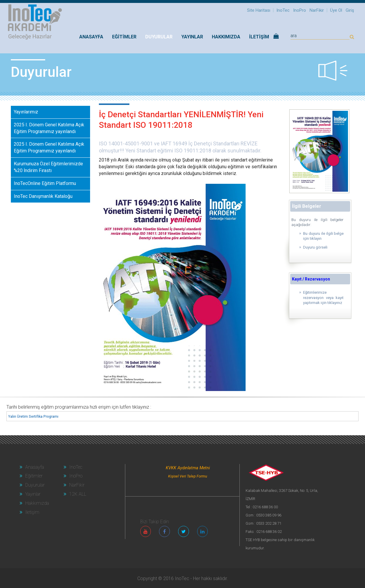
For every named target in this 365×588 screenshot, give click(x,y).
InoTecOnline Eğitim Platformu (45, 183)
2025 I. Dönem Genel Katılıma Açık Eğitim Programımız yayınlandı (49, 128)
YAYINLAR (192, 37)
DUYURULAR (159, 37)
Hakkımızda (34, 503)
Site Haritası (259, 10)
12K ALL (75, 494)
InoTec (283, 10)
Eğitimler (31, 476)
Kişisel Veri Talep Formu (188, 476)
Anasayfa (91, 37)
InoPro (300, 10)
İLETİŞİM (259, 37)
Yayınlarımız (26, 112)
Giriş (350, 10)
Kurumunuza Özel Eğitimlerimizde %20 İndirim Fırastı (48, 167)
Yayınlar (30, 494)
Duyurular (32, 485)
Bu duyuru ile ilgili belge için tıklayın (323, 236)
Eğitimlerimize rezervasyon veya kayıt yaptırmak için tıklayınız (323, 298)
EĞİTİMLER (124, 37)
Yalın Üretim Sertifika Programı (33, 417)
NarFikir (317, 10)
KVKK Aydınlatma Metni (188, 468)
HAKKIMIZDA (226, 37)
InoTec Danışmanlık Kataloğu (43, 196)
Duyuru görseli (315, 247)
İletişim (29, 512)
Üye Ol (336, 10)
